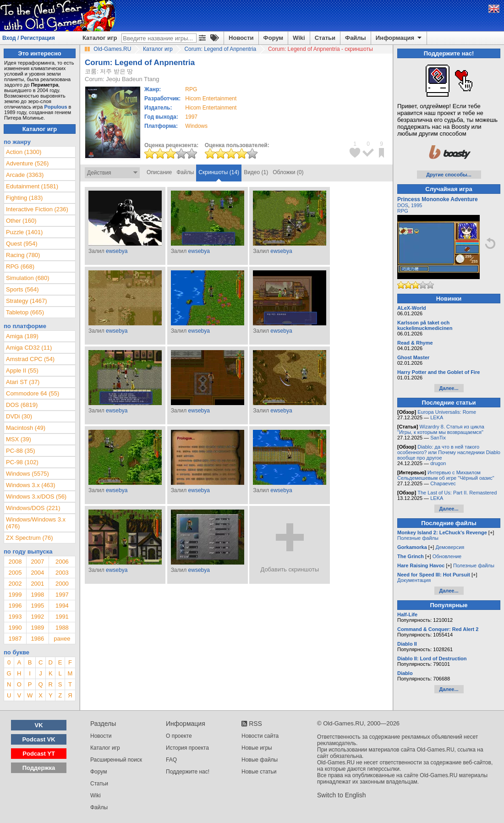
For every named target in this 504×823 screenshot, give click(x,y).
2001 (37, 584)
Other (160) (21, 221)
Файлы (356, 38)
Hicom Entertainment (211, 99)
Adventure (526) (27, 163)
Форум (273, 38)
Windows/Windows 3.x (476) (36, 523)
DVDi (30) (19, 416)
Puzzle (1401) (24, 232)
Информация (399, 38)
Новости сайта (260, 736)
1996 (15, 606)
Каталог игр (100, 38)
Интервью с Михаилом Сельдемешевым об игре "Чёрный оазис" (446, 475)
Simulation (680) (28, 278)
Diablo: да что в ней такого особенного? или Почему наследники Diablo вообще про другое (449, 452)
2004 (37, 573)
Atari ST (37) (23, 382)
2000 (62, 584)
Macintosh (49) (26, 428)
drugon (438, 463)
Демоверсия (450, 547)
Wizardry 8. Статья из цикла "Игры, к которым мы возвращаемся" (441, 429)
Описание (159, 172)
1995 (37, 606)
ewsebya (117, 251)
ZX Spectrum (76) (30, 538)
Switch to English (342, 795)
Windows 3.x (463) (31, 485)
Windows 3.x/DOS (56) (36, 497)
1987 (15, 639)
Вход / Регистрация (29, 38)
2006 (62, 562)
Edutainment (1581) (32, 186)
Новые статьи (259, 772)
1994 (62, 606)
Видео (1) (256, 172)
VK (39, 725)
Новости (241, 38)
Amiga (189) (22, 336)
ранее (62, 639)
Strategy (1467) (27, 301)
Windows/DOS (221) (33, 508)
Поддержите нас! (188, 772)
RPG (403, 211)
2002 (15, 584)
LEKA (437, 417)
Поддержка (39, 768)
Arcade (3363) (25, 175)
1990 (15, 628)
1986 (37, 639)
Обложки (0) (288, 172)
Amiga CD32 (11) (29, 348)
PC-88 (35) (21, 451)
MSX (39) (19, 439)
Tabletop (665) (25, 312)
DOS (403, 205)
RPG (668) (20, 266)
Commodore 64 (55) (33, 393)
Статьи (325, 38)
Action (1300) (24, 152)
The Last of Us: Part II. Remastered (457, 493)
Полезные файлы (418, 538)
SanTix (438, 438)
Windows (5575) (27, 474)
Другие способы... (449, 175)
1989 (37, 628)
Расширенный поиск (116, 760)
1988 (62, 628)
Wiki (299, 38)
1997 (191, 117)
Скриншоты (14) (219, 172)
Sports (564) (22, 289)
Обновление (447, 556)
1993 (15, 617)
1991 (62, 617)
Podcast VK (38, 739)
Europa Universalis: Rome (447, 412)
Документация (414, 580)
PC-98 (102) (22, 462)
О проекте (179, 736)
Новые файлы (260, 760)
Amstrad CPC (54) (30, 359)
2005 (15, 573)
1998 (37, 595)
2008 (15, 562)
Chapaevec (443, 483)
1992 (37, 617)
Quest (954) (22, 244)
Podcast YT (39, 754)
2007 (37, 562)
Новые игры (257, 748)
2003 (62, 573)
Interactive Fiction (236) (37, 209)
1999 (15, 595)
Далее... (449, 388)
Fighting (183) (24, 198)
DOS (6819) (22, 405)
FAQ (171, 760)
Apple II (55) (22, 370)
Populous (55, 107)
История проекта (187, 748)
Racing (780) (23, 255)
